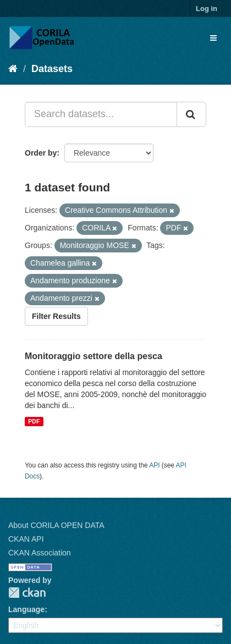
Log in (207, 9)
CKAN (27, 593)
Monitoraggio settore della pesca (94, 356)
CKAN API (26, 539)
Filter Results (56, 316)
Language (26, 609)
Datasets (52, 69)
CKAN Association (40, 553)
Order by (41, 153)
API (154, 465)
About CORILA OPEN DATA (56, 525)
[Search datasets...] (101, 114)
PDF (34, 421)
